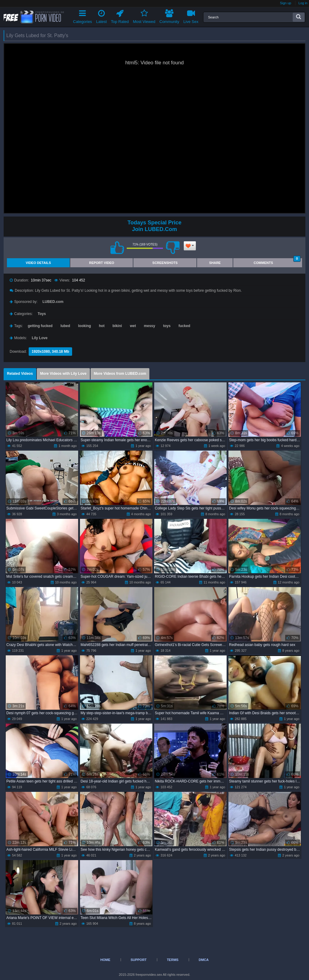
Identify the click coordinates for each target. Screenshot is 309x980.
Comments (277, 261)
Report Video (102, 263)
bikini (117, 326)
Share (215, 263)
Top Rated (120, 16)
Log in (303, 3)
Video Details (38, 263)
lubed (65, 326)
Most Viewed (144, 16)
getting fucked (40, 326)
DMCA (204, 960)
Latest (102, 16)
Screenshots (165, 263)
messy (150, 326)
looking (85, 326)
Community (169, 16)
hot (102, 326)
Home (105, 960)
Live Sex (191, 16)
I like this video (117, 248)
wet (133, 326)
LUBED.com (53, 302)
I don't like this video (173, 248)
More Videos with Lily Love (63, 374)
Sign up (286, 3)
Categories (83, 16)
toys (167, 326)
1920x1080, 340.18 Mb (50, 352)
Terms (173, 960)
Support (139, 960)
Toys (42, 314)
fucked (185, 326)
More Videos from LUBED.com (120, 374)
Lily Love (40, 338)
